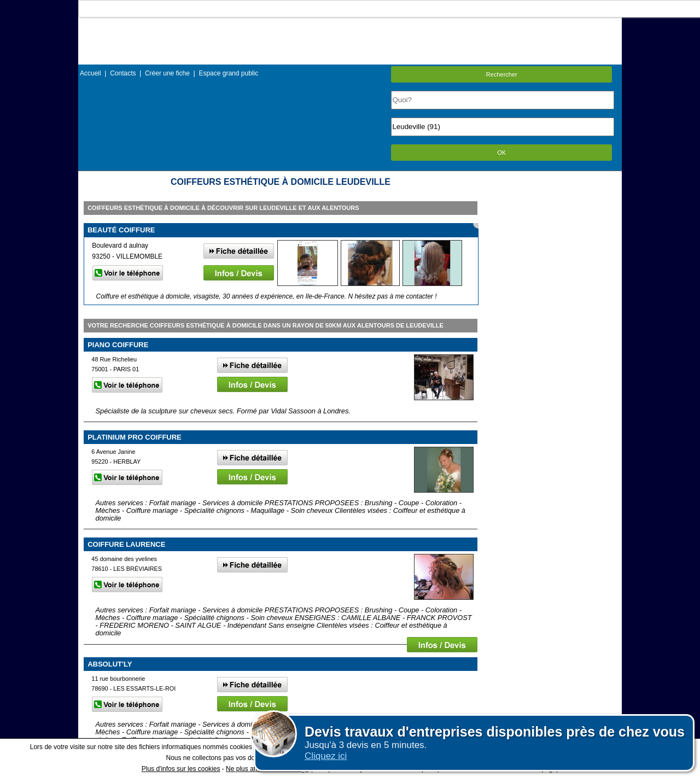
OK (501, 153)
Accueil (91, 73)
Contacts (123, 73)
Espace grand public (228, 73)
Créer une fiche (167, 73)
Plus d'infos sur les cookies (181, 769)
